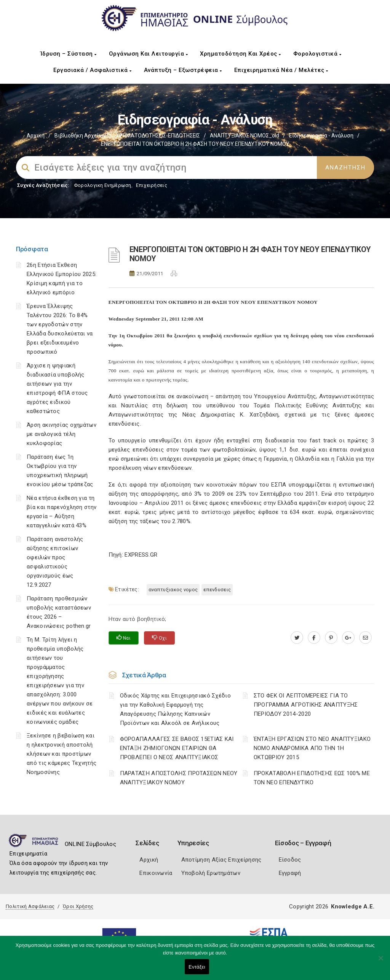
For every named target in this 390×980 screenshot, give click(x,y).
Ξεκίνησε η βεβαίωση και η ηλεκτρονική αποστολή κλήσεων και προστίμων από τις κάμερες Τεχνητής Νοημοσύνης (62, 754)
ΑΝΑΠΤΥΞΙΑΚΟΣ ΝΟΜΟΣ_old (245, 136)
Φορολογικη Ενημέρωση (103, 185)
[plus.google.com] (348, 638)
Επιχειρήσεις (152, 185)
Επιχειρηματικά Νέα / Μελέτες (281, 70)
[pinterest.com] (331, 638)
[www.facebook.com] (314, 638)
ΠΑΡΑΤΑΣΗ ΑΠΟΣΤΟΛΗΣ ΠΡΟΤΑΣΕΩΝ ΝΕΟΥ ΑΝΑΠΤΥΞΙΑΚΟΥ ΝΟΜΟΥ (179, 778)
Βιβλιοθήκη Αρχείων (80, 136)
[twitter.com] (297, 638)
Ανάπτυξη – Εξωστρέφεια (183, 70)
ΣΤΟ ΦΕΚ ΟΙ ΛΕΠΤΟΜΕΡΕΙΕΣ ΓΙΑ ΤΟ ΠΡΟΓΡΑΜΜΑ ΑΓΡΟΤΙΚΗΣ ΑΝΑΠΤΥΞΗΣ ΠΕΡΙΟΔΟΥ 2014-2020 (306, 705)
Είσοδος (290, 860)
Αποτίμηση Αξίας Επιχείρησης (221, 860)
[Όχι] (380, 962)
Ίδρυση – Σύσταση (69, 54)
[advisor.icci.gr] (365, 638)
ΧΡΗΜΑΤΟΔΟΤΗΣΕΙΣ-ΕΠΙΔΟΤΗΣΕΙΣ (158, 136)
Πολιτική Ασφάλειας (30, 906)
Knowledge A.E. (353, 907)
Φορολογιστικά (317, 54)
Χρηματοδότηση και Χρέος (241, 54)
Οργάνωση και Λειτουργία (149, 54)
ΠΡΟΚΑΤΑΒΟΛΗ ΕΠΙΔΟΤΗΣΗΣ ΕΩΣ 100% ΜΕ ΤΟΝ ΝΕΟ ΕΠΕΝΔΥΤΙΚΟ (312, 778)
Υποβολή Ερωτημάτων (211, 873)
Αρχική (36, 136)
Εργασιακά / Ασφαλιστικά (93, 70)
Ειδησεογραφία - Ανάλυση (321, 136)
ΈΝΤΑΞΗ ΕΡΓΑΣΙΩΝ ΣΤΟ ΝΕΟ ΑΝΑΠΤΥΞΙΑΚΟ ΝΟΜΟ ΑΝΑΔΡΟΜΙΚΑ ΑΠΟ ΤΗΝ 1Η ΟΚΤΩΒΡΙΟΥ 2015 (312, 748)
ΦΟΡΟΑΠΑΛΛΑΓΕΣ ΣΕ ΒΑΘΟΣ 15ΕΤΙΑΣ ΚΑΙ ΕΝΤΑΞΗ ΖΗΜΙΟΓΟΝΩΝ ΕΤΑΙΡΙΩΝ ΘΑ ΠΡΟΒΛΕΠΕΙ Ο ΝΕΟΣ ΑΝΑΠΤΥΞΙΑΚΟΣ (177, 748)
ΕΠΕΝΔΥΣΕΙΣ (217, 590)
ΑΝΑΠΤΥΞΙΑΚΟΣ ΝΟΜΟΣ (173, 590)
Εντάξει (197, 967)
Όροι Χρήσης (78, 906)
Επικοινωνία (156, 873)
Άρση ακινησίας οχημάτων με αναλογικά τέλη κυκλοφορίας (62, 434)
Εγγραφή (290, 873)
